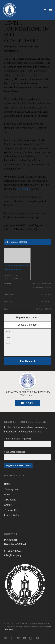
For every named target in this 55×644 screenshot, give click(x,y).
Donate (27, 403)
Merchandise (24, 189)
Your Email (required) (28, 455)
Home (7, 484)
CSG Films (10, 500)
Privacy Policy (12, 515)
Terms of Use (11, 510)
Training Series (12, 489)
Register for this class (27, 317)
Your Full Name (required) (28, 442)
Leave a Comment (27, 325)
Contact (8, 505)
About (7, 494)
